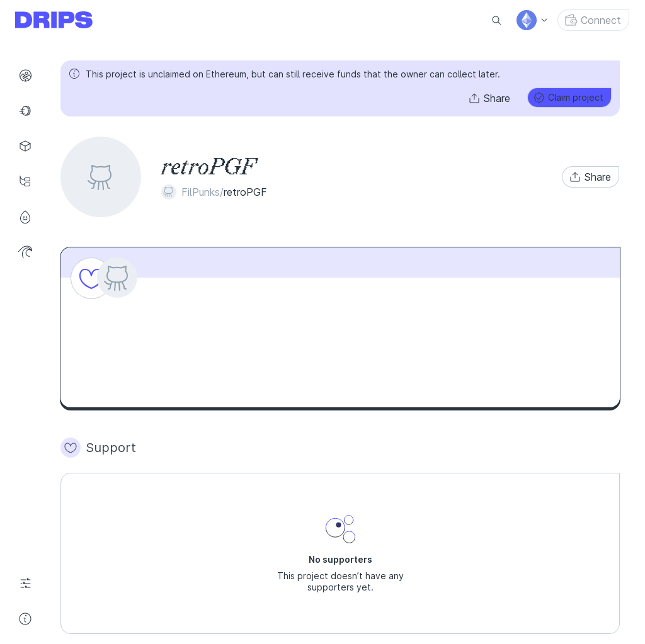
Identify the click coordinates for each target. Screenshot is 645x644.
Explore (29, 76)
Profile (29, 217)
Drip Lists (29, 181)
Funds (29, 111)
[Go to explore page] (64, 20)
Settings (29, 584)
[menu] (533, 20)
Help (29, 619)
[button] (490, 98)
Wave (29, 252)
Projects (29, 146)
